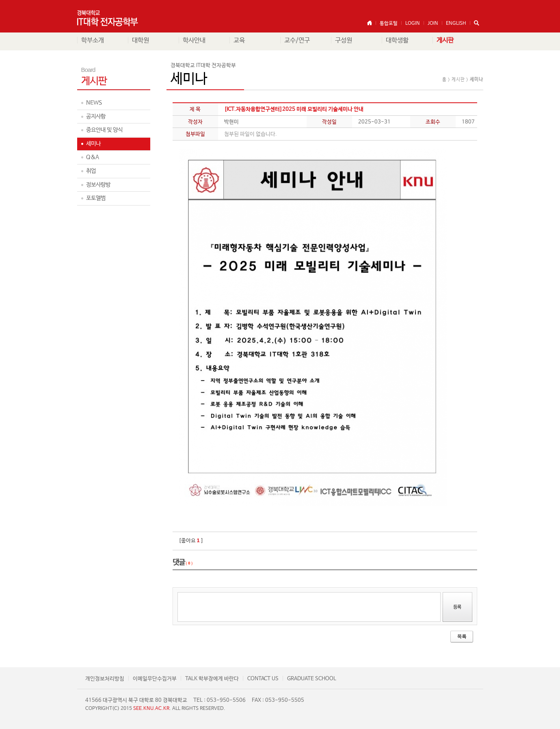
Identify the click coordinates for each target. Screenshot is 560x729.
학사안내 (194, 40)
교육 (239, 40)
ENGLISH (456, 24)
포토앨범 (96, 198)
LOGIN (413, 24)
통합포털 (389, 24)
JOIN (433, 24)
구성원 (344, 40)
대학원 (141, 40)
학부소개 (93, 40)
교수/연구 (297, 40)
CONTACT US (263, 679)
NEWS (94, 103)
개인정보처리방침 (105, 679)
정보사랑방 (98, 185)
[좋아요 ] (191, 541)
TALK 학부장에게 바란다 (212, 679)
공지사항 (96, 117)
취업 (91, 171)
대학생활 (397, 40)
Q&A (93, 157)
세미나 (93, 144)
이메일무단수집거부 (155, 679)
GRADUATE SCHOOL (312, 679)
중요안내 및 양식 (104, 130)
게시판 (445, 40)
